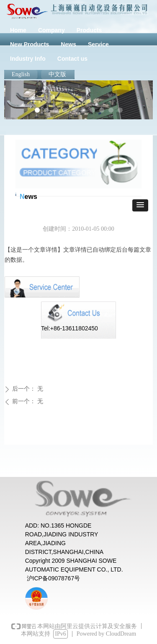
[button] (140, 205)
